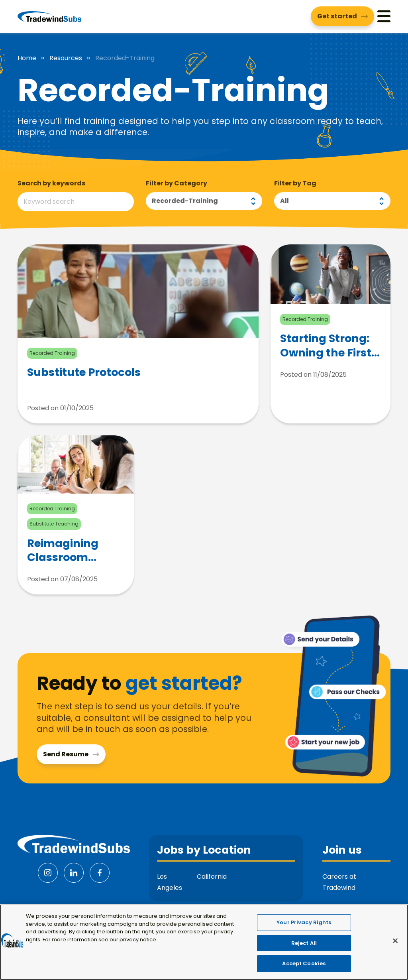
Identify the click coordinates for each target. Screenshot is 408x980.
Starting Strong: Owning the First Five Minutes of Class (326, 345)
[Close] (395, 941)
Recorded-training (185, 201)
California (212, 877)
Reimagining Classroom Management (66, 550)
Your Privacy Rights (304, 922)
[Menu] (384, 16)
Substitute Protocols (84, 372)
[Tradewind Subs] (49, 16)
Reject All (304, 943)
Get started (337, 16)
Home (27, 58)
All (284, 201)
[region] (204, 942)
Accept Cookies (304, 963)
